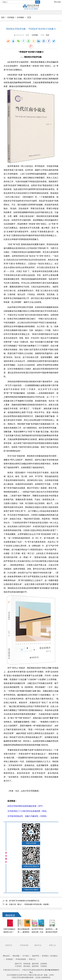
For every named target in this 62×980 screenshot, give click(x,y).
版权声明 (36, 956)
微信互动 (38, 945)
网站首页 (6, 956)
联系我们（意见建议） (50, 956)
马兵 (48, 35)
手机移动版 (24, 945)
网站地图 (57, 2)
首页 (3, 18)
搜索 (38, 2)
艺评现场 (11, 18)
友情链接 (9, 959)
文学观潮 (20, 18)
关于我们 (26, 956)
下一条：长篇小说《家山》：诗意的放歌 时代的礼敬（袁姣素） (26, 904)
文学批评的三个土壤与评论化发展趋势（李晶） (28, 811)
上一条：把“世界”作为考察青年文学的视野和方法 (21, 901)
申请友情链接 (21, 959)
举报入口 (32, 959)
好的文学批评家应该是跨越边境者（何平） (26, 806)
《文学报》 (35, 35)
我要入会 (52, 945)
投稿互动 (9, 945)
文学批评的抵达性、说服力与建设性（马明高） (28, 816)
